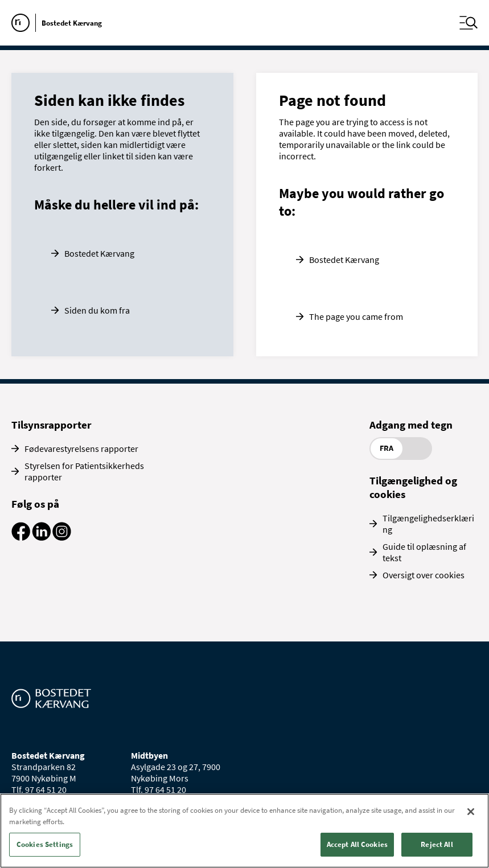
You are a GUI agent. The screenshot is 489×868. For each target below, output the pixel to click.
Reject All (437, 844)
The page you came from (356, 316)
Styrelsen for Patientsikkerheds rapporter (84, 471)
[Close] (471, 812)
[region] (244, 831)
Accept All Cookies (357, 844)
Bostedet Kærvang (99, 253)
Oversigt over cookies (424, 575)
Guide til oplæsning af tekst (424, 552)
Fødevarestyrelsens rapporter (81, 449)
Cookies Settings (45, 844)
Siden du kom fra (97, 310)
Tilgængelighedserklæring (428, 524)
